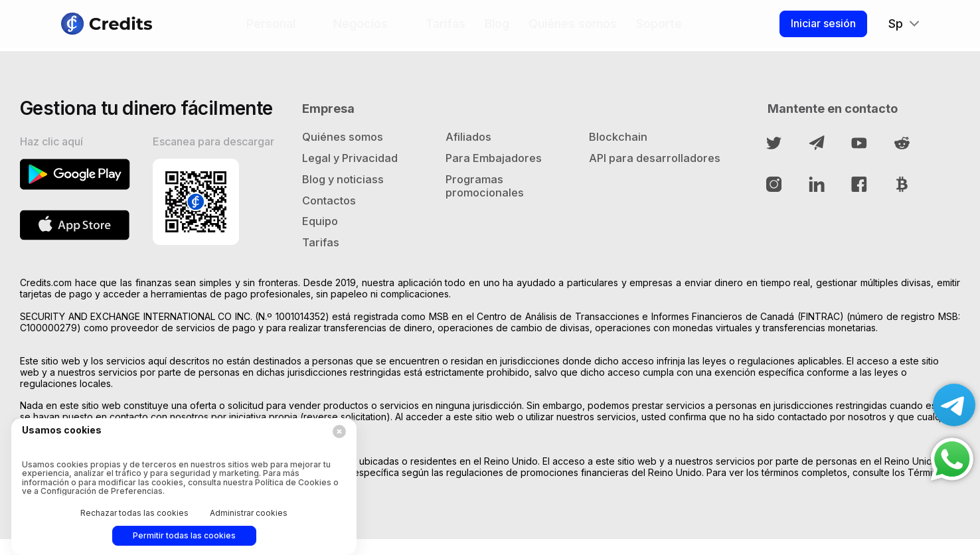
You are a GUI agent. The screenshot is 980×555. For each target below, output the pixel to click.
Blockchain (619, 144)
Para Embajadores (497, 167)
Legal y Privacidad (354, 167)
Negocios (358, 29)
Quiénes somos (570, 29)
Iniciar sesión (817, 29)
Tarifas (443, 29)
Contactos (332, 212)
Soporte (656, 29)
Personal (268, 29)
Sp (892, 29)
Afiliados (470, 144)
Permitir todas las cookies (184, 535)
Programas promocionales (488, 197)
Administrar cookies (249, 513)
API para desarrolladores (634, 174)
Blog (494, 29)
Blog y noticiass (347, 190)
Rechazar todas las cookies (134, 513)
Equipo (321, 235)
